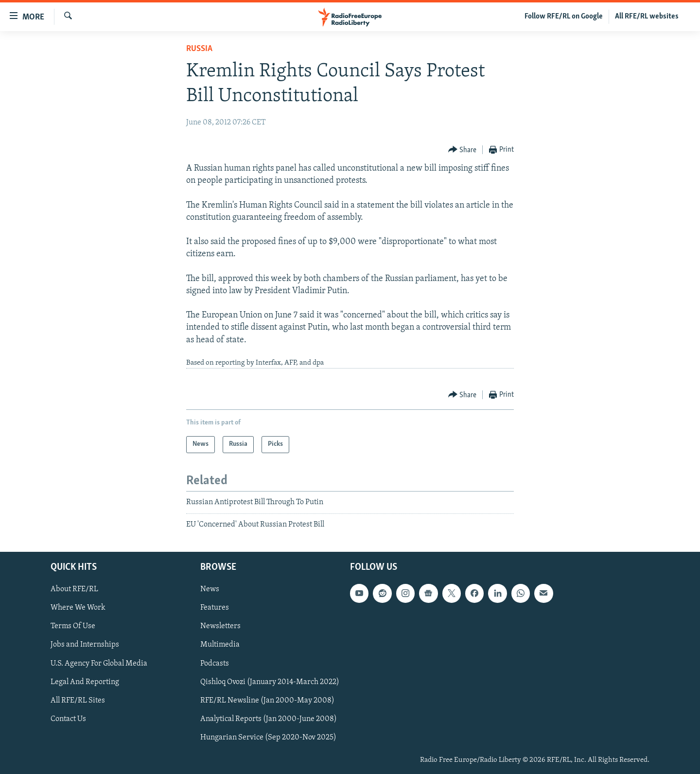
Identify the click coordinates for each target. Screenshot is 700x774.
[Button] (463, 150)
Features (215, 608)
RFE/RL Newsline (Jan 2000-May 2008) (267, 701)
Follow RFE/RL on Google (564, 17)
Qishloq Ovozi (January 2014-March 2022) (270, 682)
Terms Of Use (73, 627)
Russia (199, 49)
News (210, 590)
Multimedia (220, 645)
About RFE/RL (74, 590)
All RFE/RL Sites (78, 701)
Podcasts (215, 664)
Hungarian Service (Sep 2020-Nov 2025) (268, 738)
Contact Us (68, 719)
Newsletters (220, 627)
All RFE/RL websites (647, 17)
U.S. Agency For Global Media (99, 664)
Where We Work (78, 608)
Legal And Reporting (85, 682)
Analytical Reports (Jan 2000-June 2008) (269, 719)
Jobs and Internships (85, 645)
